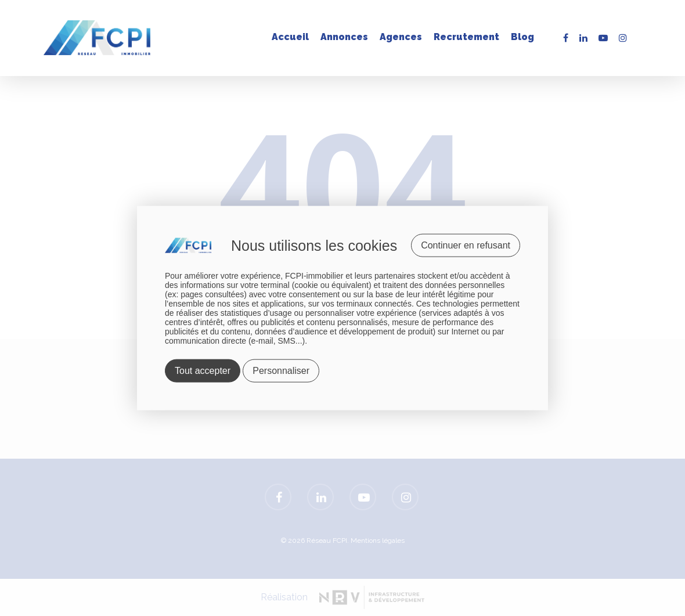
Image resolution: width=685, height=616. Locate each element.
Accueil (290, 37)
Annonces (344, 37)
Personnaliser (281, 371)
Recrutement (466, 37)
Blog (522, 37)
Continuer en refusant (466, 245)
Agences (401, 37)
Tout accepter (203, 371)
